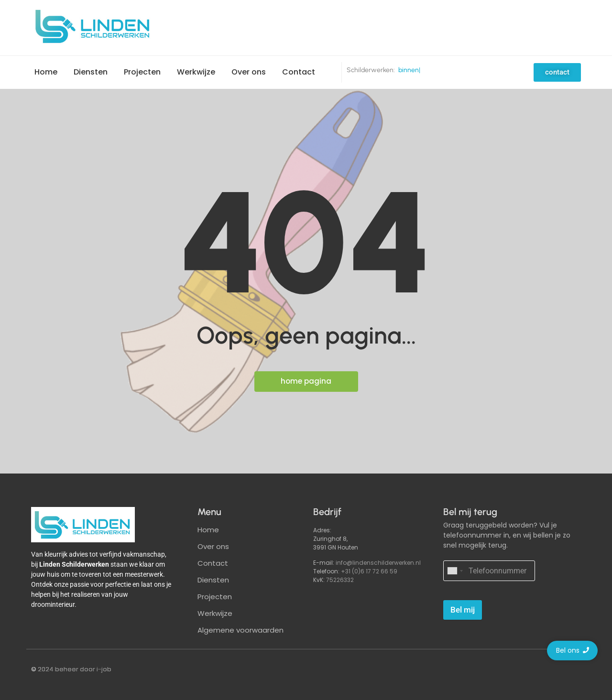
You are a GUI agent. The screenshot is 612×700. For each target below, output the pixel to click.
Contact (299, 72)
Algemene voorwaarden (240, 630)
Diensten (91, 72)
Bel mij (463, 610)
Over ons (249, 72)
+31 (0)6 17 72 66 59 (369, 571)
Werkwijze (196, 72)
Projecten (142, 72)
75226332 (340, 580)
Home (46, 72)
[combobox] (455, 571)
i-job (104, 669)
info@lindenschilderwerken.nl (378, 563)
